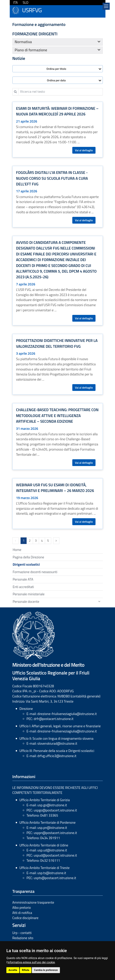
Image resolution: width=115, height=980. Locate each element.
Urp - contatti (22, 933)
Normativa (23, 42)
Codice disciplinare (26, 918)
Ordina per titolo (56, 69)
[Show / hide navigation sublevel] (99, 602)
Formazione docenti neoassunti (35, 572)
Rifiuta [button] (26, 970)
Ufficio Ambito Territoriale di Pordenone (48, 822)
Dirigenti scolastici (26, 564)
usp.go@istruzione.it (52, 805)
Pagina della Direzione (28, 557)
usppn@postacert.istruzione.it (55, 833)
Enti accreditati (23, 587)
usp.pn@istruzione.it (52, 828)
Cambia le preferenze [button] (46, 970)
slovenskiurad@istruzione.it (57, 743)
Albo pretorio (22, 907)
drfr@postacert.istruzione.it (54, 719)
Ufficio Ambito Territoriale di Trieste (45, 868)
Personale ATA (23, 579)
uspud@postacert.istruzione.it (55, 855)
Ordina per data (56, 80)
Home (17, 550)
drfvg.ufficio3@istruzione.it (57, 756)
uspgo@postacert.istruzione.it (55, 810)
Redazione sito (23, 938)
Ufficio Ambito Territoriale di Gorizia (45, 800)
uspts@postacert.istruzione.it (55, 878)
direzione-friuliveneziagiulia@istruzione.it (67, 714)
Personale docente (26, 601)
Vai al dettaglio (84, 150)
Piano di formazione (31, 50)
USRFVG (32, 10)
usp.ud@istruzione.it (52, 850)
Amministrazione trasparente (33, 902)
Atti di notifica (22, 913)
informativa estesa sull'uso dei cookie (31, 962)
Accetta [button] (13, 970)
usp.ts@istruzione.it (52, 873)
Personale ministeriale (29, 594)
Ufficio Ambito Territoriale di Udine (44, 845)
